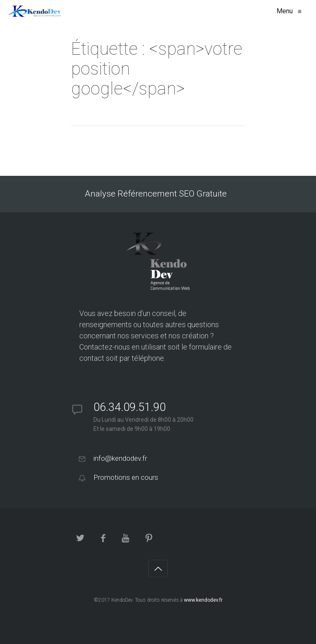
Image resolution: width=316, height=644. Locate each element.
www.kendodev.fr (203, 600)
